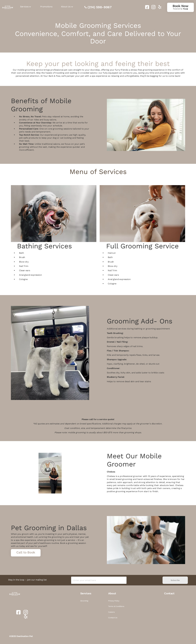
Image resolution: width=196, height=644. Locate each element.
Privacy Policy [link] (114, 601)
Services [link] (24, 7)
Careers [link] (111, 612)
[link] (146, 7)
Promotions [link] (46, 7)
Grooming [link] (84, 601)
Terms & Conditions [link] (116, 606)
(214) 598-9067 (100, 7)
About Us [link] (66, 7)
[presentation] (144, 580)
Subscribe (175, 580)
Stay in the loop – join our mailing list (27, 580)
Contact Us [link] (113, 618)
